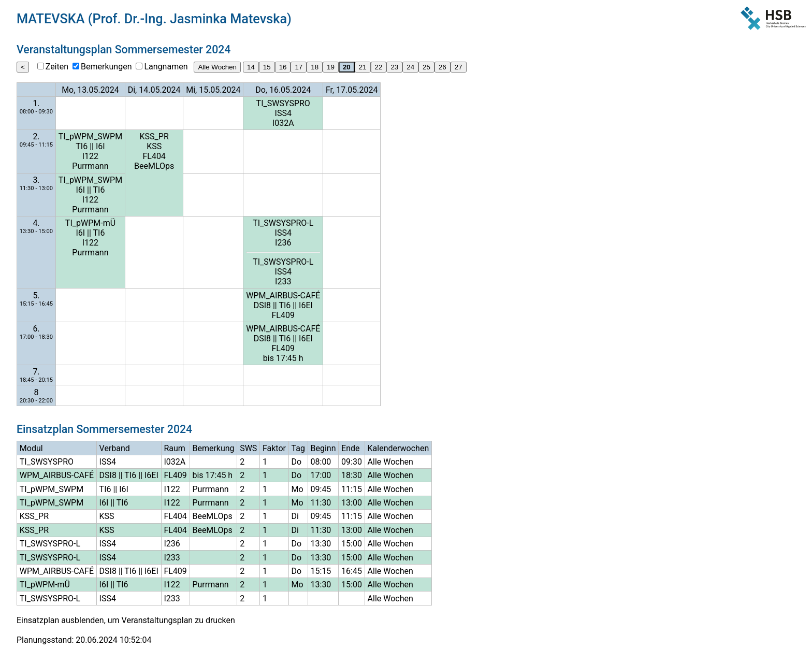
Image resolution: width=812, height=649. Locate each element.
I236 (283, 243)
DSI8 (262, 305)
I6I (100, 146)
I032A (283, 123)
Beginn (323, 448)
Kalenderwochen (398, 448)
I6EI (306, 305)
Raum (174, 448)
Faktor (274, 448)
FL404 (154, 156)
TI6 (82, 146)
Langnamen (166, 67)
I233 (283, 282)
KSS (154, 146)
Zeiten (57, 67)
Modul (31, 448)
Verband (115, 448)
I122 (90, 156)
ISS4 (283, 113)
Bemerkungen (106, 67)
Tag (298, 448)
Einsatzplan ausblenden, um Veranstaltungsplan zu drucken (126, 620)
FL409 (283, 315)
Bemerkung (213, 448)
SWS (248, 448)
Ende (350, 448)
